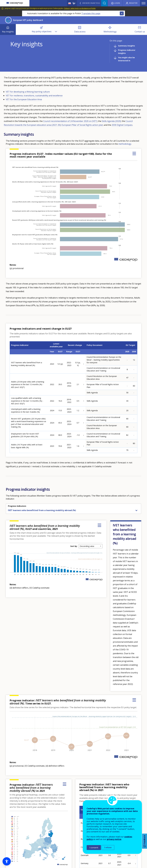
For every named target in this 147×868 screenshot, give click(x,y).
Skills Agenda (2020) (111, 121)
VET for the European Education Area (24, 99)
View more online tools (91, 3)
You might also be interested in (126, 59)
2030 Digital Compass (122, 125)
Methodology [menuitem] (110, 32)
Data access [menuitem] (80, 32)
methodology (125, 144)
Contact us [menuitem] (140, 32)
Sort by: (74, 546)
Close (122, 13)
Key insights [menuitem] (8, 32)
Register (133, 3)
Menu (144, 3)
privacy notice (114, 839)
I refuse (108, 847)
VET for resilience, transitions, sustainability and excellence (34, 96)
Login (117, 3)
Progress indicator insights (127, 52)
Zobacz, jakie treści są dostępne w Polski (80, 8)
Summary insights (127, 46)
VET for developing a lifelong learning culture (28, 92)
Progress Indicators (17, 506)
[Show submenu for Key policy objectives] (56, 29)
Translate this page (91, 13)
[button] (7, 861)
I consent (94, 848)
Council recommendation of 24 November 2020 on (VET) (70, 121)
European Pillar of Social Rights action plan (82, 125)
